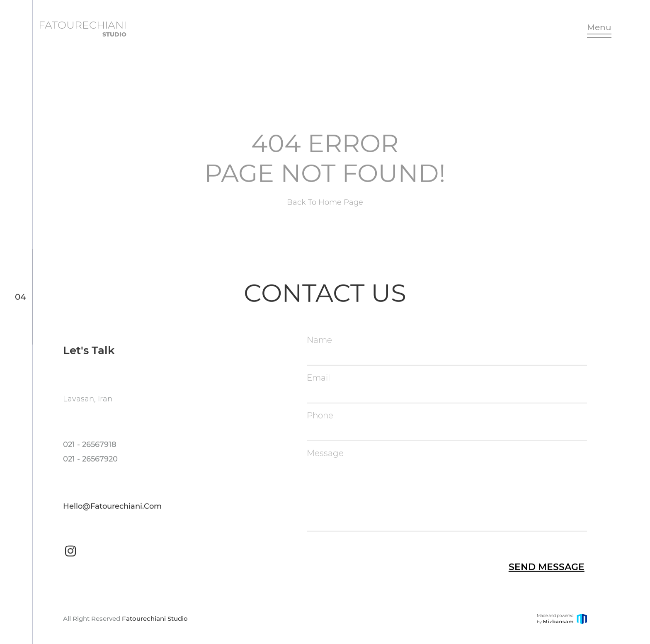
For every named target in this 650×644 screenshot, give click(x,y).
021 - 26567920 (90, 460)
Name (319, 341)
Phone (320, 416)
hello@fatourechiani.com (112, 507)
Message (325, 454)
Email (318, 379)
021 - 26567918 (90, 445)
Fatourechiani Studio (155, 618)
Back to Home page (325, 206)
